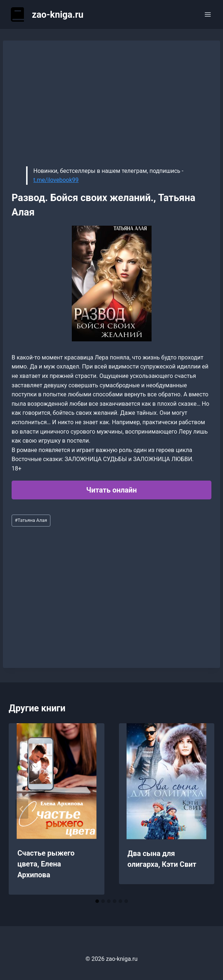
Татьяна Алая (31, 520)
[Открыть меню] (208, 14)
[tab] (97, 901)
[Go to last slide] (22, 809)
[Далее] (201, 809)
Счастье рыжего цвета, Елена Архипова (46, 864)
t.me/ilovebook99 (56, 180)
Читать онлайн (111, 490)
